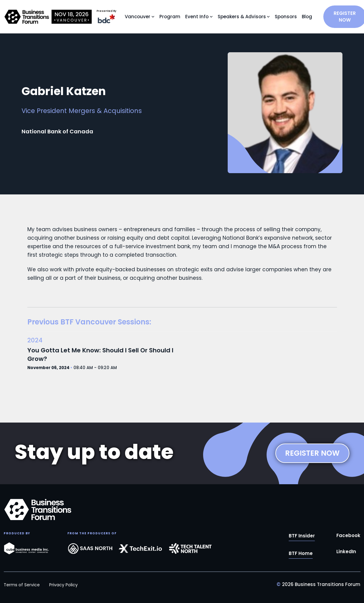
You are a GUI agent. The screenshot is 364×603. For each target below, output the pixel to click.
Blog (307, 17)
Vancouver (138, 17)
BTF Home (301, 554)
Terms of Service (22, 585)
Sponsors (286, 17)
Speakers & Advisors (242, 17)
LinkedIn (346, 552)
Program (170, 17)
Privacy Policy (63, 585)
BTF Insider (302, 536)
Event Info (197, 17)
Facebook (348, 536)
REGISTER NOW (312, 453)
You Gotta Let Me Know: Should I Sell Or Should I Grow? (100, 355)
